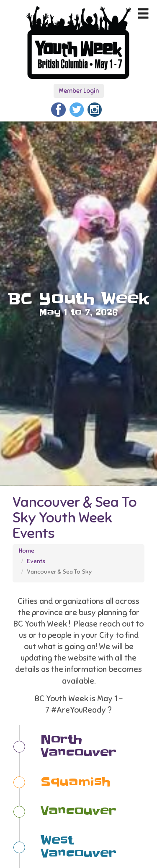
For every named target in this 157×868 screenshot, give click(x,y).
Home (27, 551)
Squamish (76, 782)
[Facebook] (58, 109)
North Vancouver (78, 746)
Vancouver (78, 811)
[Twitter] (77, 109)
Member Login (79, 91)
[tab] (82, 747)
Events (36, 561)
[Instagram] (95, 109)
